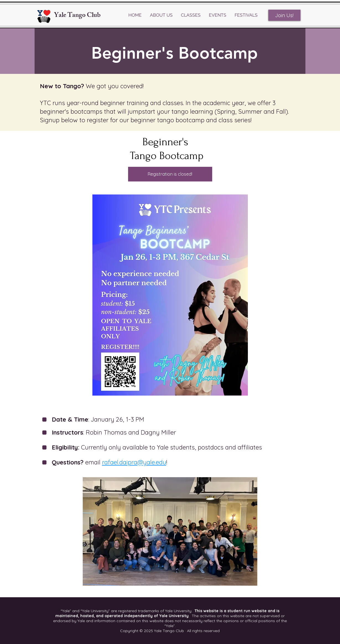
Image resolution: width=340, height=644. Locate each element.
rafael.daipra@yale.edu (134, 462)
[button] (161, 15)
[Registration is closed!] (170, 174)
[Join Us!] (284, 15)
